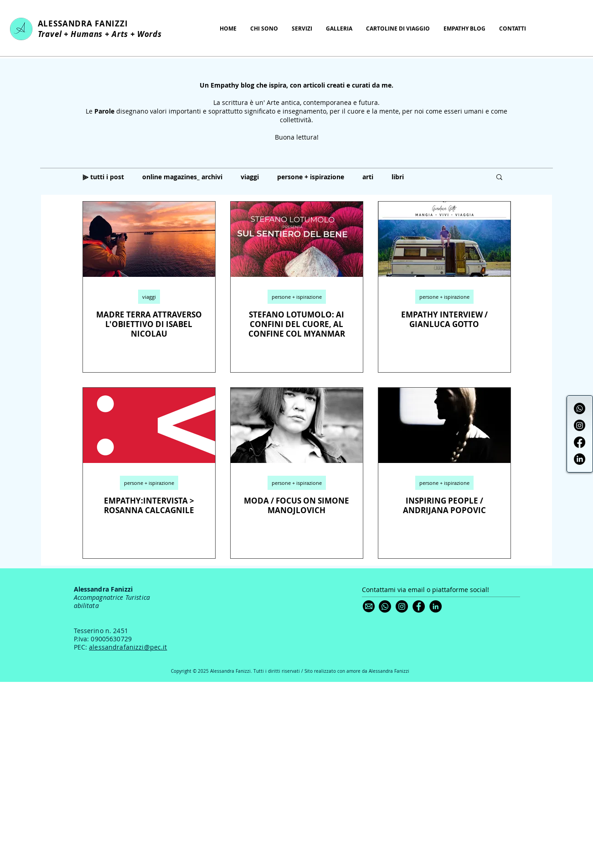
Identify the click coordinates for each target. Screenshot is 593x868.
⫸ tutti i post (103, 177)
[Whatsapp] (580, 408)
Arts (120, 34)
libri (398, 177)
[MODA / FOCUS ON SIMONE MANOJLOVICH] (297, 425)
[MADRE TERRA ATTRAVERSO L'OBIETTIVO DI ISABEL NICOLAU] (149, 239)
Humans (87, 34)
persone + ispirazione (311, 177)
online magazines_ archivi (182, 177)
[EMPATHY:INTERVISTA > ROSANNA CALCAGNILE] (149, 425)
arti (368, 177)
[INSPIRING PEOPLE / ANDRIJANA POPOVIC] (444, 425)
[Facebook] (580, 442)
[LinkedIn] (580, 459)
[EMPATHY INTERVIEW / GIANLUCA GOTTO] (444, 239)
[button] (499, 178)
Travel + (54, 34)
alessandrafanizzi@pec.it (128, 647)
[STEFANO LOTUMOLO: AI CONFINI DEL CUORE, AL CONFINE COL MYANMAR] (297, 239)
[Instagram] (580, 425)
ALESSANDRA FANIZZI (83, 23)
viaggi (250, 177)
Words (151, 34)
